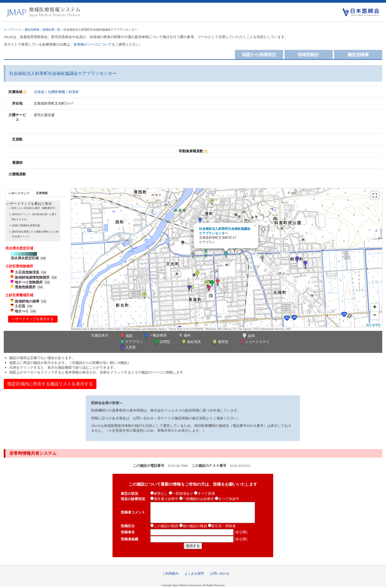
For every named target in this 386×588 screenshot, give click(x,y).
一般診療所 (155, 336)
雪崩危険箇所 (25, 287)
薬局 (248, 336)
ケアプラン (131, 342)
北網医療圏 (56, 92)
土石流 (20, 306)
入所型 (128, 348)
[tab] (19, 193)
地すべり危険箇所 (29, 282)
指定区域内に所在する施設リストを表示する (50, 384)
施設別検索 (32, 29)
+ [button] (375, 308)
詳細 (43, 258)
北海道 (39, 92)
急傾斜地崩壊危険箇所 (32, 277)
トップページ (13, 29)
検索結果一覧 (51, 29)
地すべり (22, 311)
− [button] (375, 316)
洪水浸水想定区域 (25, 258)
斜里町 (74, 92)
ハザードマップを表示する (33, 319)
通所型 (220, 342)
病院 (126, 336)
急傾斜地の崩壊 (27, 301)
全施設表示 (100, 335)
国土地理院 (373, 325)
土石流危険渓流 (27, 272)
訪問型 (162, 342)
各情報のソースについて (93, 44)
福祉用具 (191, 342)
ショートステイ (254, 342)
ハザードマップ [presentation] (19, 193)
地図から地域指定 (259, 55)
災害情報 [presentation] (42, 193)
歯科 (184, 336)
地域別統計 (309, 55)
